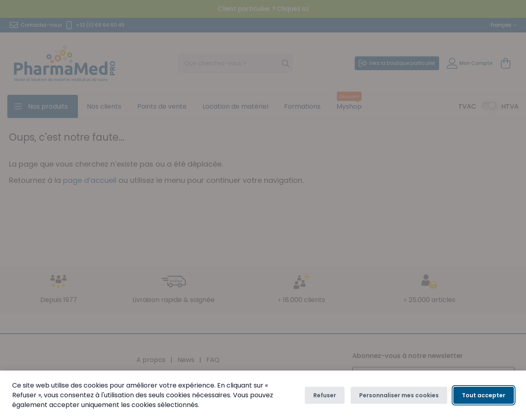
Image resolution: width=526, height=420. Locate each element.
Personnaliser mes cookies (399, 395)
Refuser (325, 395)
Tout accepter (484, 395)
